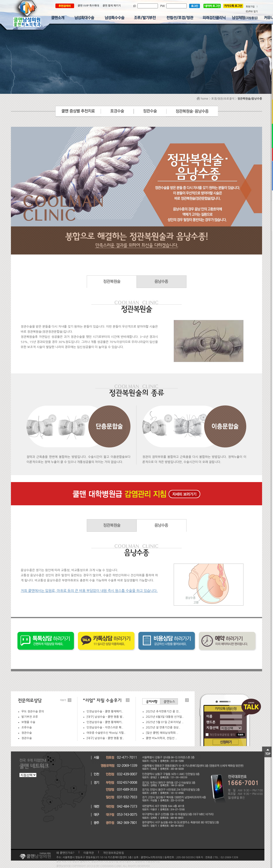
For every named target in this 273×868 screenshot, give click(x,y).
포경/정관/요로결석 (223, 99)
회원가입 (250, 7)
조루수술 (27, 728)
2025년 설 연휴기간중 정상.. (163, 728)
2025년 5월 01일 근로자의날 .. (165, 722)
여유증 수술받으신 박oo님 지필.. (106, 733)
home (202, 99)
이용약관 (89, 853)
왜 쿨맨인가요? (65, 853)
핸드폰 (211, 722)
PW (163, 6)
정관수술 (27, 733)
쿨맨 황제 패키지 (112, 6)
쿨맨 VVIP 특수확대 (88, 6)
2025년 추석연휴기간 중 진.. (163, 711)
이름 (209, 716)
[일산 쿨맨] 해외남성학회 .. (162, 733)
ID (135, 6)
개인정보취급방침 (113, 853)
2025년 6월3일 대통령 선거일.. (165, 717)
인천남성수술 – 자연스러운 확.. (105, 728)
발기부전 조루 (30, 717)
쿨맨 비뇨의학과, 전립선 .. (161, 738)
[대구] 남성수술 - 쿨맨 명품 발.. (105, 717)
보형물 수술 (28, 722)
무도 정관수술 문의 (33, 711)
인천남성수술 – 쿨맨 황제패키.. (105, 711)
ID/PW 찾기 (252, 11)
